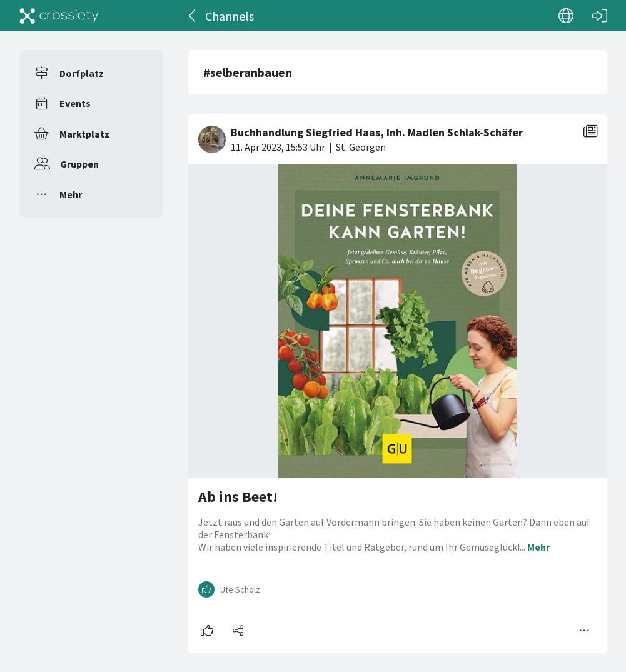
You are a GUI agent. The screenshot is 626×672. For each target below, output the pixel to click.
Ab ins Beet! (238, 497)
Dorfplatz (82, 73)
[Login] (600, 16)
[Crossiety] (59, 16)
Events (75, 103)
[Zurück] (193, 16)
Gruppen (79, 164)
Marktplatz (84, 134)
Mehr (71, 194)
